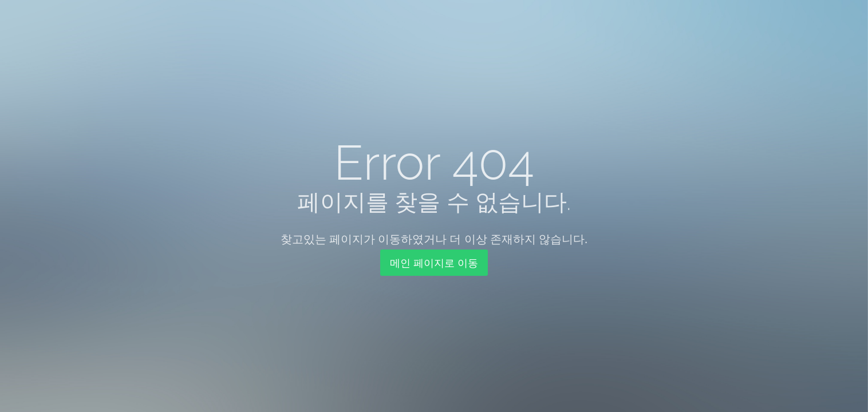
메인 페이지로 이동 (434, 263)
